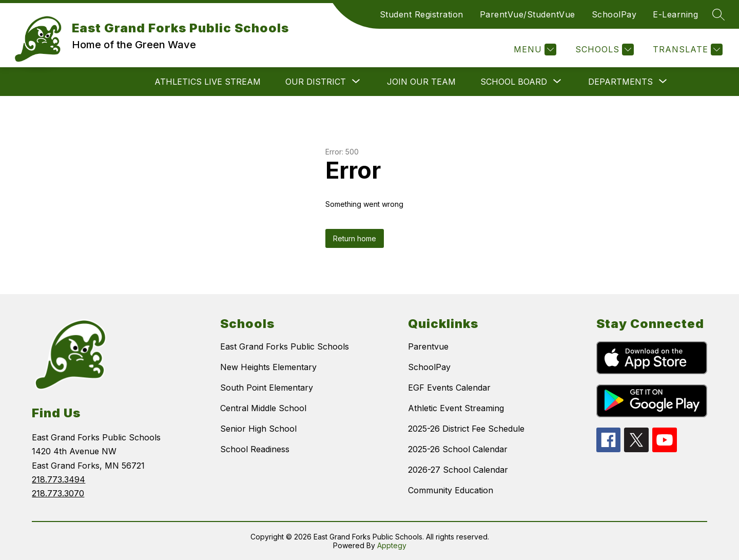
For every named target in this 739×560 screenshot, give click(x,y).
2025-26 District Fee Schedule (466, 429)
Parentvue (428, 346)
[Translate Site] (686, 50)
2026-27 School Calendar (458, 470)
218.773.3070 (58, 493)
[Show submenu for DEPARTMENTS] (620, 82)
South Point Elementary (267, 388)
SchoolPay (614, 14)
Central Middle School (263, 408)
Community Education (451, 490)
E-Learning (675, 14)
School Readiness (255, 449)
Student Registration (422, 14)
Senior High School (258, 429)
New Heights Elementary (268, 367)
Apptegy (392, 545)
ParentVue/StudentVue (528, 14)
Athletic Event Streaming (456, 408)
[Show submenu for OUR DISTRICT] (316, 82)
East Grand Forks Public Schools (285, 346)
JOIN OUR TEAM (421, 82)
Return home (355, 238)
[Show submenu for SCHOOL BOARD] (514, 82)
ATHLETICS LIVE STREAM (208, 82)
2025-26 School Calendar (458, 449)
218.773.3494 (59, 479)
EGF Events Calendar (449, 388)
